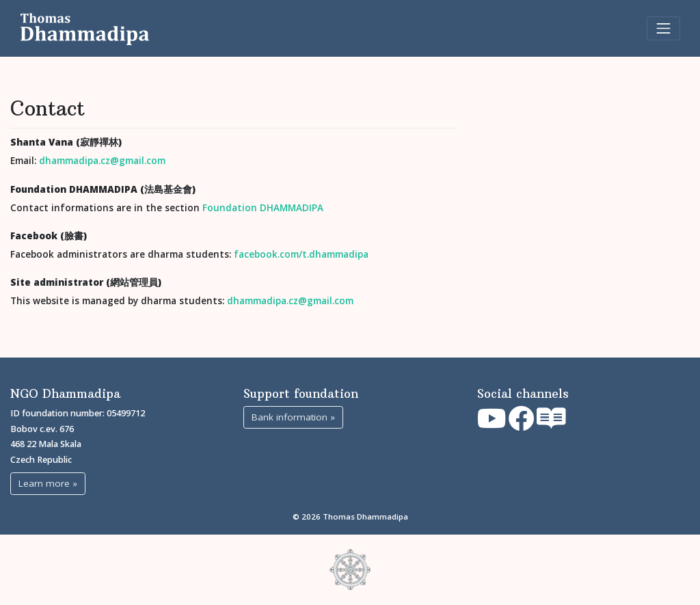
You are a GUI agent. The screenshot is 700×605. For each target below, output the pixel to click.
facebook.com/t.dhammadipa (301, 254)
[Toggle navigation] (663, 28)
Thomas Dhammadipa (365, 516)
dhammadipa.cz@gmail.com (102, 161)
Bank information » (293, 417)
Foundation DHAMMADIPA (263, 208)
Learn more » (48, 483)
